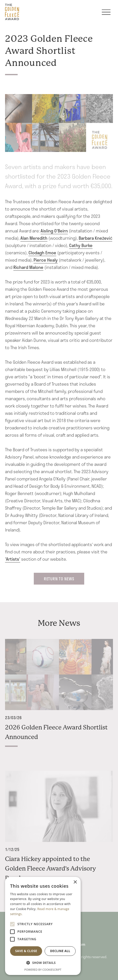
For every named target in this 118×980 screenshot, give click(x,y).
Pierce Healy (46, 260)
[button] (43, 963)
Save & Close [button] (26, 951)
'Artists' (13, 559)
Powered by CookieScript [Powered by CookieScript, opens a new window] (43, 970)
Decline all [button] (60, 951)
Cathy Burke (81, 245)
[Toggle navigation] (106, 15)
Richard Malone (28, 267)
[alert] (43, 926)
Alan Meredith (34, 238)
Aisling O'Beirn (54, 231)
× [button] (75, 882)
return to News (59, 579)
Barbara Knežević (95, 238)
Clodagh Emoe (42, 253)
